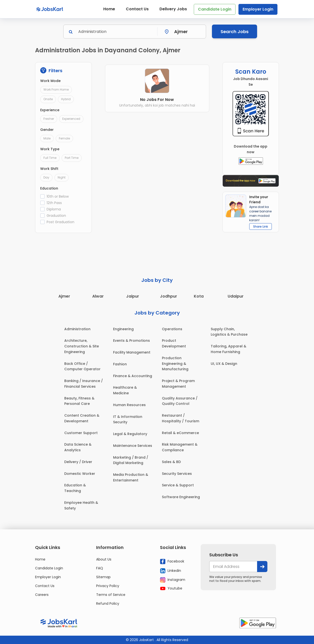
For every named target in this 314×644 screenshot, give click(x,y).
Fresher (49, 119)
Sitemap (103, 577)
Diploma (54, 209)
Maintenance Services (133, 446)
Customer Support (81, 433)
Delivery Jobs (173, 9)
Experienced (71, 119)
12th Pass (54, 203)
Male (47, 138)
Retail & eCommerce (180, 433)
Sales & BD (171, 462)
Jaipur (133, 296)
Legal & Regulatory (130, 434)
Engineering (123, 329)
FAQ (100, 568)
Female (64, 138)
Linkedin (170, 571)
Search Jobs (235, 32)
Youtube (171, 588)
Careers (42, 595)
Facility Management (132, 352)
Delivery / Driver (78, 462)
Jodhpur (169, 296)
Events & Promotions (131, 341)
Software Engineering (181, 497)
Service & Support (178, 485)
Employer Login (258, 9)
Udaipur (236, 296)
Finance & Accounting (133, 376)
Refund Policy (108, 603)
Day (46, 177)
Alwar (98, 296)
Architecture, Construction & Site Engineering (82, 346)
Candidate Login (215, 9)
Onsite (48, 99)
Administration (77, 329)
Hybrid (66, 99)
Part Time (72, 158)
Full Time (50, 158)
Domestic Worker (80, 474)
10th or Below (58, 196)
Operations (172, 329)
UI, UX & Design (224, 364)
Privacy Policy (108, 586)
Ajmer (64, 296)
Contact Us (137, 9)
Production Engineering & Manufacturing (175, 364)
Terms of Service (111, 595)
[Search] (116, 32)
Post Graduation (60, 222)
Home (109, 9)
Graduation (56, 216)
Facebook (172, 562)
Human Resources (129, 405)
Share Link (261, 226)
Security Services (177, 474)
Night (62, 177)
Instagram (173, 580)
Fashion (120, 364)
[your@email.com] (233, 567)
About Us (104, 559)
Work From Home (56, 89)
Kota (199, 296)
